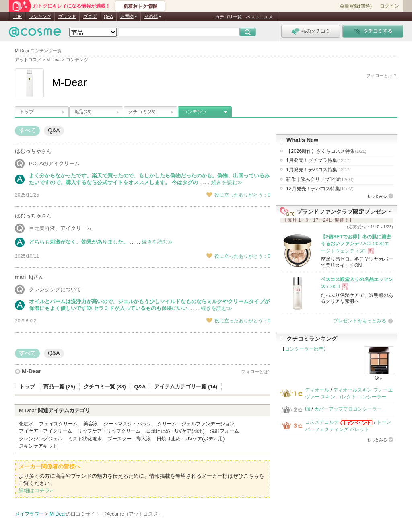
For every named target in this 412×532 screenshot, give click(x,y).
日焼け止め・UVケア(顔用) (175, 431)
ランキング (40, 16)
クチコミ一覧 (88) (105, 387)
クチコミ (142, 112)
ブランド (67, 16)
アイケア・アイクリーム (45, 431)
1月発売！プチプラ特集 (318, 160)
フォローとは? (256, 372)
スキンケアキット (38, 446)
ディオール (317, 390)
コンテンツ (195, 112)
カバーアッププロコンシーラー (348, 409)
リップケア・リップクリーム (109, 431)
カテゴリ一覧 (229, 17)
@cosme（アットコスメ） (133, 514)
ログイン (389, 6)
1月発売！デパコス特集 (318, 170)
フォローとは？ (382, 76)
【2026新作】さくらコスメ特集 (326, 151)
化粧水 (26, 424)
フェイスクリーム (58, 424)
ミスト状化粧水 (85, 439)
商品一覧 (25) (59, 387)
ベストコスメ (260, 17)
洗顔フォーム (225, 431)
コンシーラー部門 (304, 349)
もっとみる (377, 196)
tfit (308, 409)
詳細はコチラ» (36, 490)
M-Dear (31, 371)
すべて (27, 130)
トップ (27, 112)
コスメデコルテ (322, 422)
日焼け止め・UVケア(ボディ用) (191, 439)
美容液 (91, 424)
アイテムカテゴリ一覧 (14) (186, 387)
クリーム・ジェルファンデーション (196, 424)
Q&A (108, 16)
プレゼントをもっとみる (360, 321)
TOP (17, 16)
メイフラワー (29, 514)
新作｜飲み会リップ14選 (320, 179)
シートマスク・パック (128, 424)
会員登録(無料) (356, 6)
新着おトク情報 (140, 6)
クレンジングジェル (41, 439)
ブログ (90, 16)
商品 (82, 112)
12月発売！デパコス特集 (320, 189)
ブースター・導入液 (129, 439)
